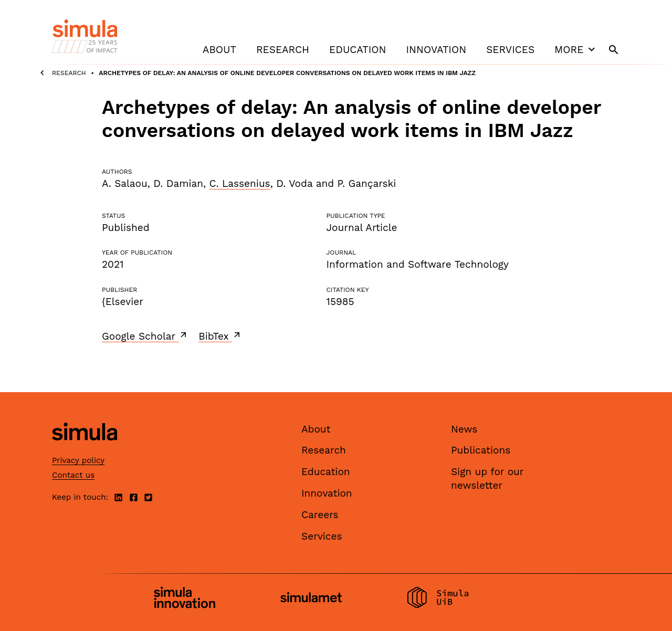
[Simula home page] (85, 449)
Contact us (73, 475)
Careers (320, 515)
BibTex (220, 336)
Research (283, 50)
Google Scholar (145, 336)
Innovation (436, 50)
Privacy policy (78, 460)
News (464, 429)
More (576, 49)
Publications (481, 450)
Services (510, 50)
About (219, 50)
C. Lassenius (240, 183)
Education (358, 50)
